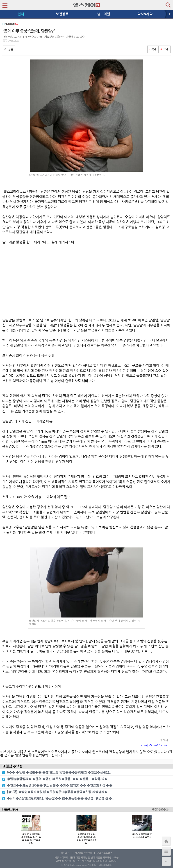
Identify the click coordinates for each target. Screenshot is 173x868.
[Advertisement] (86, 281)
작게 (153, 49)
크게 (164, 49)
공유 (9, 49)
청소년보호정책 (105, 853)
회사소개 (65, 853)
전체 (21, 14)
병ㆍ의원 (104, 14)
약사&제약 (145, 14)
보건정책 (62, 14)
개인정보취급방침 (83, 853)
